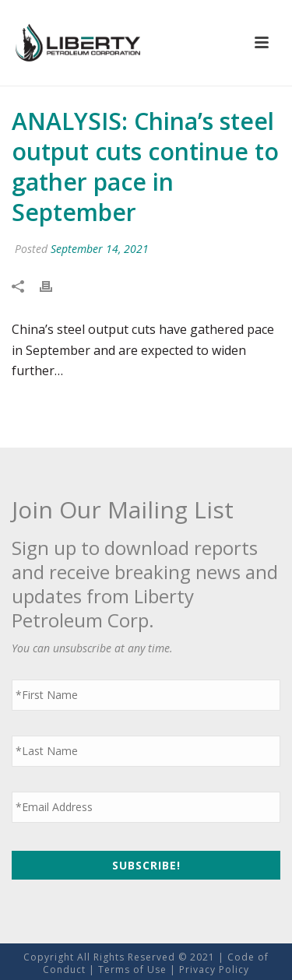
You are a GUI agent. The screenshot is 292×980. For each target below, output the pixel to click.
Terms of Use (132, 969)
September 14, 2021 (100, 249)
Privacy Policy (214, 969)
